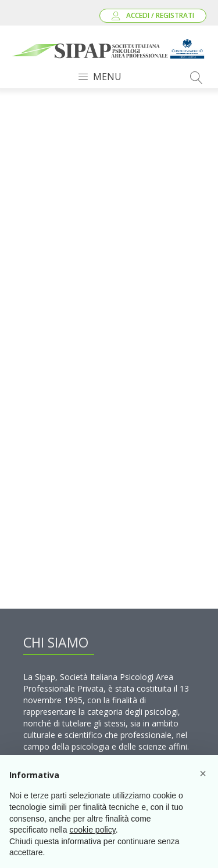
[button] (203, 773)
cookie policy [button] (93, 830)
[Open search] (196, 78)
